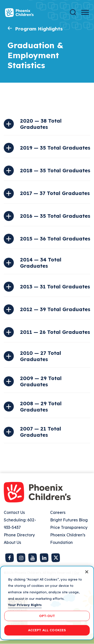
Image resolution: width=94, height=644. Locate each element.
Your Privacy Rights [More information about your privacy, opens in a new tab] (25, 605)
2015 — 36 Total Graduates (55, 239)
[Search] (73, 12)
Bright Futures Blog (69, 520)
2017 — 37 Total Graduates (55, 193)
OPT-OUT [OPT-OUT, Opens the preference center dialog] (47, 616)
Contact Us (14, 512)
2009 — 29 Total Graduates (41, 381)
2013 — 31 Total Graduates (55, 287)
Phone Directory (19, 535)
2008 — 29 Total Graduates (41, 407)
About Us (12, 542)
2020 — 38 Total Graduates (41, 124)
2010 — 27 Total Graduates (41, 356)
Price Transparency (69, 527)
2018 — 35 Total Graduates (55, 170)
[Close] (87, 572)
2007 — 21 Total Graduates (41, 432)
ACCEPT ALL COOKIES (47, 630)
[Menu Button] (85, 12)
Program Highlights (39, 29)
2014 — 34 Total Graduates (41, 263)
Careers (58, 512)
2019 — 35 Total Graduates (55, 148)
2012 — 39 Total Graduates (55, 309)
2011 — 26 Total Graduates (55, 332)
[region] (47, 603)
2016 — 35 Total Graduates (55, 216)
